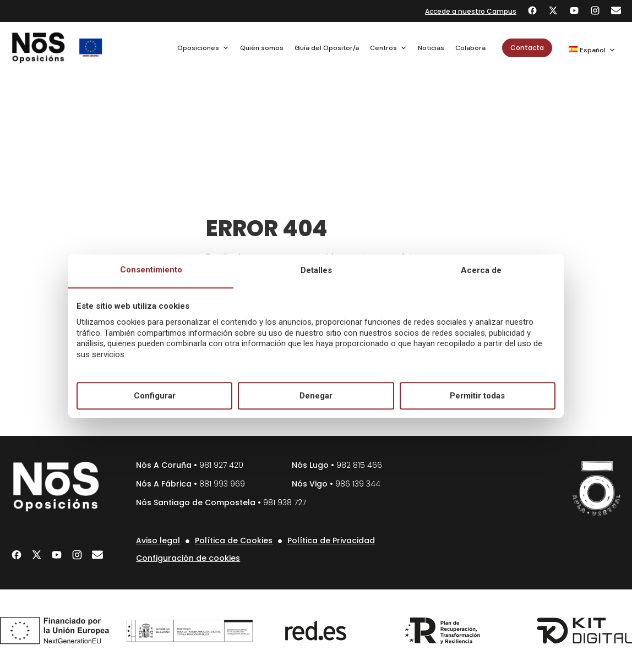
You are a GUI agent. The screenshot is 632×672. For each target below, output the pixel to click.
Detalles (316, 271)
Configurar (155, 396)
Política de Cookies (234, 540)
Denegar (316, 396)
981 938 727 (285, 502)
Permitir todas (477, 396)
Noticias (431, 48)
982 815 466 (359, 465)
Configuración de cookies (188, 558)
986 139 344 (358, 484)
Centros (388, 48)
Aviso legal (158, 540)
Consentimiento (151, 270)
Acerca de (481, 271)
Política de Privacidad (331, 540)
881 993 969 (222, 484)
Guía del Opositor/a (327, 48)
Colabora (470, 48)
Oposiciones (203, 48)
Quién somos (262, 48)
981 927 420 (221, 465)
